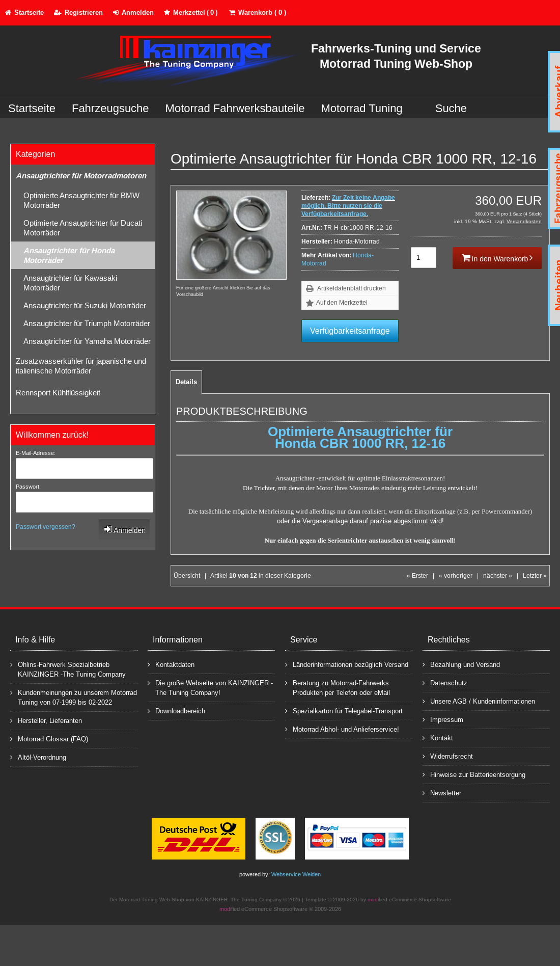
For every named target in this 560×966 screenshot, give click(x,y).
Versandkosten (524, 221)
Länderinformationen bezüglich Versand (347, 664)
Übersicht (187, 576)
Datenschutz (445, 682)
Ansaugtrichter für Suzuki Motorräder (85, 305)
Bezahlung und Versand (461, 664)
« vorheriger (456, 576)
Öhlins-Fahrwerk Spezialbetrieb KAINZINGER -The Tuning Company (68, 669)
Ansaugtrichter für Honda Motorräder (69, 255)
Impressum (443, 719)
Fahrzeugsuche (110, 108)
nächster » (498, 576)
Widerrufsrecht (448, 756)
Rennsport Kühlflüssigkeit (58, 393)
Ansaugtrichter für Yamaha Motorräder (87, 341)
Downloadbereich (176, 710)
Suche (451, 108)
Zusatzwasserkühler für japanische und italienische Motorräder (81, 366)
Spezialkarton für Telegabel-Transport (344, 710)
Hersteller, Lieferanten (46, 720)
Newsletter (442, 793)
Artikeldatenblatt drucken (352, 288)
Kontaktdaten (171, 664)
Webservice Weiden (296, 874)
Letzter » (535, 576)
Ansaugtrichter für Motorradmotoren (81, 176)
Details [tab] (186, 382)
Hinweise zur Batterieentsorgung (474, 774)
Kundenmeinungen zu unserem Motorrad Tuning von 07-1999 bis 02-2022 (74, 697)
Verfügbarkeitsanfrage (350, 331)
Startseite (32, 108)
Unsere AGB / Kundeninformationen (479, 701)
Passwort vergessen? (46, 527)
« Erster (417, 576)
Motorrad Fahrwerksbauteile (235, 108)
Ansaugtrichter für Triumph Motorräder (87, 323)
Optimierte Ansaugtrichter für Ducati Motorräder (83, 228)
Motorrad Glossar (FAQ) (49, 739)
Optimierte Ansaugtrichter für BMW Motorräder (81, 200)
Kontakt (438, 737)
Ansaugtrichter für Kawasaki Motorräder (70, 283)
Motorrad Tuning (362, 108)
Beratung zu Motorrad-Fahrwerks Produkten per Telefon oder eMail (338, 687)
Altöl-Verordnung (38, 757)
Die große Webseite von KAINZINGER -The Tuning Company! (210, 687)
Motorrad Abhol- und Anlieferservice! (342, 729)
